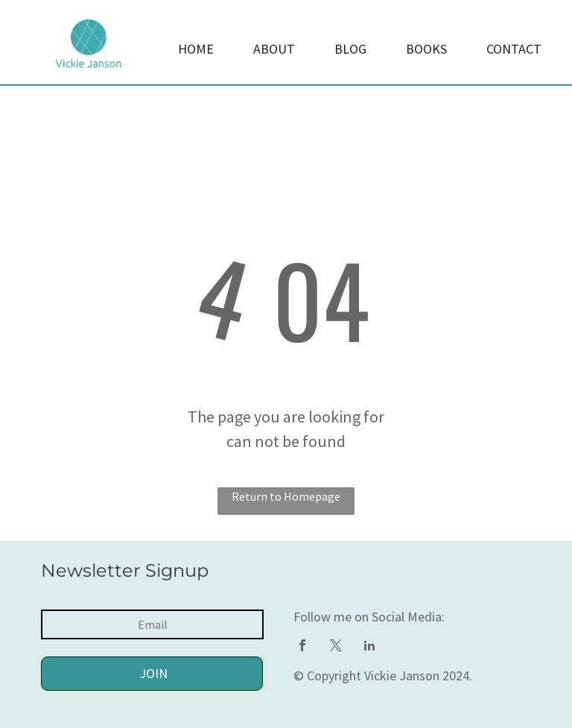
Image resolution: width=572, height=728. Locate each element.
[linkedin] (369, 647)
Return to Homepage (286, 496)
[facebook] (302, 647)
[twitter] (336, 647)
